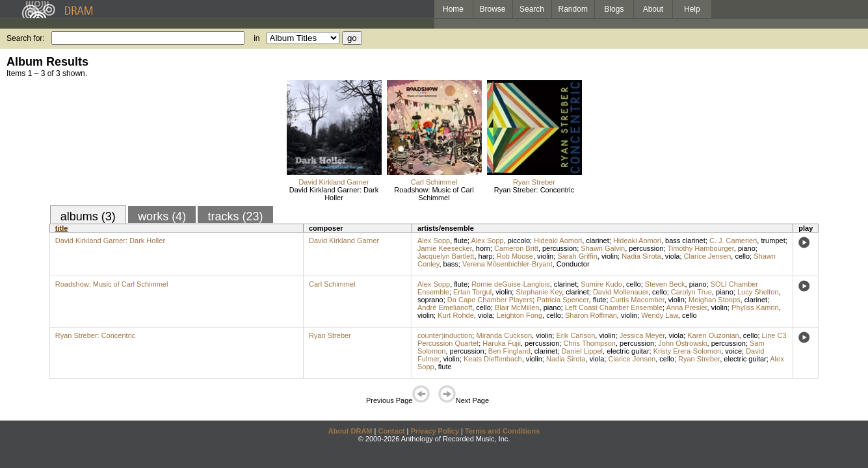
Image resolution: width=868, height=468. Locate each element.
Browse (493, 9)
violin (545, 256)
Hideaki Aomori (558, 240)
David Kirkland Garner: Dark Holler (334, 194)
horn (483, 248)
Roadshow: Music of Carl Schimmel (434, 194)
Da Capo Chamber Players (490, 300)
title (62, 228)
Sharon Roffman (591, 315)
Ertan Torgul (472, 292)
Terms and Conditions (502, 431)
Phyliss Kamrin (755, 307)
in (256, 38)
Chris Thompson (589, 343)
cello (742, 256)
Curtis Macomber (638, 300)
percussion (559, 248)
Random (573, 9)
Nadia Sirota (641, 256)
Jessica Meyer (642, 335)
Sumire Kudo (601, 284)
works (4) (162, 216)
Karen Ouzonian (713, 335)
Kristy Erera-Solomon (688, 351)
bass (451, 264)
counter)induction (445, 335)
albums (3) (88, 216)
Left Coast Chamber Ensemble (614, 307)
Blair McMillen (517, 307)
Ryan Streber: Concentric (534, 190)
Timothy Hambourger (700, 248)
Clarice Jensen (708, 256)
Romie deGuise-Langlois (510, 284)
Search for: (26, 38)
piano (747, 248)
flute (461, 240)
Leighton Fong (519, 315)
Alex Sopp (434, 240)
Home (453, 9)
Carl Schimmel (434, 182)
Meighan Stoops (715, 300)
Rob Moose (515, 256)
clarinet (597, 240)
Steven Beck (665, 284)
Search (532, 9)
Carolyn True (691, 292)
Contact (391, 431)
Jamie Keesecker (445, 248)
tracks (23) (235, 216)
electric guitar (628, 351)
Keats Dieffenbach (493, 359)
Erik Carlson (575, 335)
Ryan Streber (534, 182)
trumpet (773, 240)
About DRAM (350, 431)
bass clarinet (685, 240)
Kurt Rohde (456, 315)
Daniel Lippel (582, 351)
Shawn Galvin (603, 248)
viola (673, 256)
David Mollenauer (621, 292)
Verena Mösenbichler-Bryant (507, 264)
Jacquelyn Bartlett (446, 256)
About (653, 9)
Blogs (614, 9)
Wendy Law (660, 315)
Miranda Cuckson (504, 335)
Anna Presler (687, 307)
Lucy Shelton (758, 292)
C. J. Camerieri (733, 240)
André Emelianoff (445, 307)
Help (692, 9)
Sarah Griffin (577, 256)
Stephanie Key (539, 292)
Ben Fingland (509, 351)
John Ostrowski (682, 343)
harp (486, 256)
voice (733, 351)
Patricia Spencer (562, 300)
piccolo (519, 240)
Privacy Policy (435, 431)
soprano (430, 300)
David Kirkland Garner (334, 182)
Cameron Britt (516, 248)
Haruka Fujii (502, 343)
